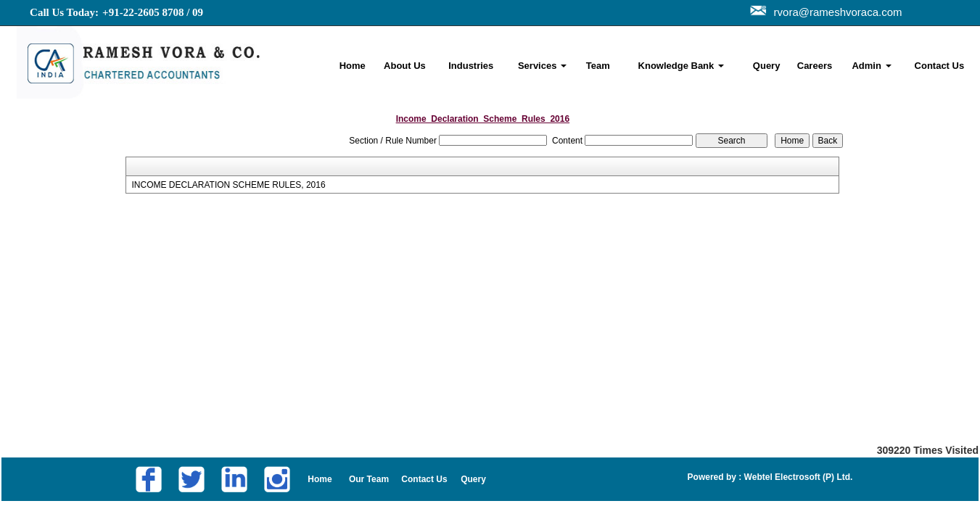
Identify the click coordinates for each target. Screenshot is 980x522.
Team (598, 66)
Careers (815, 66)
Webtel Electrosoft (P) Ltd (796, 477)
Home (353, 66)
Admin (871, 66)
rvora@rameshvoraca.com (835, 12)
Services (542, 66)
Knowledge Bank (681, 66)
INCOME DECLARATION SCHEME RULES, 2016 (228, 185)
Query (767, 66)
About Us (405, 66)
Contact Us (940, 66)
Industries (471, 66)
